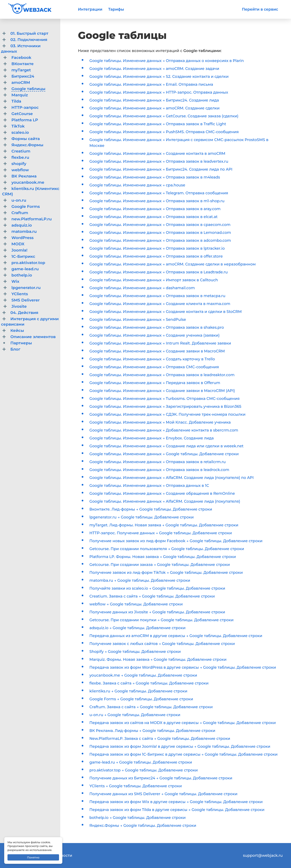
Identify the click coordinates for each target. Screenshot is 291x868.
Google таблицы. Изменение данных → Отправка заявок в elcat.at (154, 217)
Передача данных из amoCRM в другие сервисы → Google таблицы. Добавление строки (176, 636)
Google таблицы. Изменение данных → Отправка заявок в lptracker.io (157, 248)
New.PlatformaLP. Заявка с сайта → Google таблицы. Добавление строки (160, 739)
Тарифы (116, 9)
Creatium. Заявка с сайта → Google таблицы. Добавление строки (152, 596)
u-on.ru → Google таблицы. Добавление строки (135, 715)
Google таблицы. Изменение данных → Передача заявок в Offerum (155, 383)
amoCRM (21, 82)
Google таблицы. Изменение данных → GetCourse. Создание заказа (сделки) (164, 116)
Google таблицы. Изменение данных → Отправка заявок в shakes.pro (157, 327)
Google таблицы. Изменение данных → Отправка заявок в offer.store (156, 256)
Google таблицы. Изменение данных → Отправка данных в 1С (149, 486)
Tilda (16, 101)
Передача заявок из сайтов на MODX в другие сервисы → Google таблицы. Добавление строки (183, 723)
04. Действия (24, 313)
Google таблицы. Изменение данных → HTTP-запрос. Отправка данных (159, 92)
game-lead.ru (25, 269)
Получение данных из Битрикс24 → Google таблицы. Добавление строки (161, 778)
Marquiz (20, 95)
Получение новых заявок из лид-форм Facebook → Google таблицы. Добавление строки (176, 541)
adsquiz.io (22, 225)
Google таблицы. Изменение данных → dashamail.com (142, 288)
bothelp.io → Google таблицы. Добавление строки (137, 818)
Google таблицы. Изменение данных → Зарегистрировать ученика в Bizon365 (165, 407)
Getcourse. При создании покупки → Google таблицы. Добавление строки (162, 620)
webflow (20, 170)
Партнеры (21, 343)
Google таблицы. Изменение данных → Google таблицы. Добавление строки (164, 454)
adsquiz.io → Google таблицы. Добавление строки (137, 628)
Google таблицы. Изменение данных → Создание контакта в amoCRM (157, 154)
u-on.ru (19, 200)
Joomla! (19, 250)
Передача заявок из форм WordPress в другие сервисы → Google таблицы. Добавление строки (183, 667)
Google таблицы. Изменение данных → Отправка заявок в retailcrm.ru (158, 462)
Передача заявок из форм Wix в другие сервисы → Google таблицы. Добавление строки (176, 802)
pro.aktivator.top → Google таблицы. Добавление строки (144, 770)
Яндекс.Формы (27, 145)
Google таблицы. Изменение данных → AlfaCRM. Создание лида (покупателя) (165, 501)
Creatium (21, 151)
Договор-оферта (25, 861)
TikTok (18, 126)
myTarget (21, 70)
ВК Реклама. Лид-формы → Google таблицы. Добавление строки (152, 731)
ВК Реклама (24, 176)
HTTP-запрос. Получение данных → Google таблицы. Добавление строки (161, 533)
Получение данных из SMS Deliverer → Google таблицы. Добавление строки (163, 794)
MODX (18, 244)
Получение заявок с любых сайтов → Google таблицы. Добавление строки (162, 644)
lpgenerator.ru (26, 288)
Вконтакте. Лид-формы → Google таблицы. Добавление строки (151, 509)
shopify (19, 164)
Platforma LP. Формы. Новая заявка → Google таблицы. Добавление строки (163, 557)
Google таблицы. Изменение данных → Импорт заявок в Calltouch (154, 280)
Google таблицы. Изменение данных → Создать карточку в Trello (152, 359)
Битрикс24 (23, 76)
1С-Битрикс (23, 256)
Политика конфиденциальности (40, 856)
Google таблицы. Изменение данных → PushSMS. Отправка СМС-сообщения (164, 132)
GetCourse (22, 114)
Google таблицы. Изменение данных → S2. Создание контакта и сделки (159, 77)
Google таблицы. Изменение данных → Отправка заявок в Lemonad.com (160, 233)
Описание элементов (33, 337)
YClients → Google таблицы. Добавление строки (136, 786)
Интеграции (90, 9)
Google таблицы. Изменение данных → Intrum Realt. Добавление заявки (160, 343)
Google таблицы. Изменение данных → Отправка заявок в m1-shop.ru (157, 201)
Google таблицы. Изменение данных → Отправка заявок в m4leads (155, 177)
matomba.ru (24, 231)
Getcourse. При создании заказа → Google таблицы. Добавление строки (160, 565)
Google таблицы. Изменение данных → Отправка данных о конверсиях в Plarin (167, 61)
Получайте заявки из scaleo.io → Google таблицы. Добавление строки (157, 588)
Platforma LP (25, 120)
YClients (20, 294)
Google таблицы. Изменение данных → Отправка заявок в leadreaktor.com (162, 375)
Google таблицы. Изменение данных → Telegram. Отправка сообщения (159, 193)
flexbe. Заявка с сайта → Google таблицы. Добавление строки (149, 683)
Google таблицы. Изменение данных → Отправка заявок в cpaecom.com (160, 225)
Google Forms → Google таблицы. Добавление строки (141, 699)
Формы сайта (26, 139)
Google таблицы (28, 89)
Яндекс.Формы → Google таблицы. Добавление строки (143, 826)
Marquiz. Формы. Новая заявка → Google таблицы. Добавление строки (158, 660)
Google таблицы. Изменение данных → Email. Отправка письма (151, 84)
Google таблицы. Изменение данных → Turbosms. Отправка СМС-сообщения (165, 399)
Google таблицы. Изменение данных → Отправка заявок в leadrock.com (159, 470)
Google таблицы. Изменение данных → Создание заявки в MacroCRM (157, 351)
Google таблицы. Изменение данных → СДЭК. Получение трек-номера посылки (167, 414)
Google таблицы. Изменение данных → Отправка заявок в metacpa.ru (157, 296)
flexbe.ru (20, 157)
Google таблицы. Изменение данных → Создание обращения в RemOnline (162, 494)
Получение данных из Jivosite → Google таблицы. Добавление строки (157, 612)
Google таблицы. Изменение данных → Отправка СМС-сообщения (154, 367)
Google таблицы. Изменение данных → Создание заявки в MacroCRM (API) (162, 391)
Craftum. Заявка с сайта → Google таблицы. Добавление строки (151, 707)
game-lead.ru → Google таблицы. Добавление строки (141, 762)
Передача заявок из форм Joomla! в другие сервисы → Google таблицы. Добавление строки (180, 746)
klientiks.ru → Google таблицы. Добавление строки (138, 691)
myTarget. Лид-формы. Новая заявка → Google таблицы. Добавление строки (164, 525)
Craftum (20, 213)
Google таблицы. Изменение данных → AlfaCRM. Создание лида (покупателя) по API (171, 478)
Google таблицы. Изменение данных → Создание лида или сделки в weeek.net (166, 446)
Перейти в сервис (260, 9)
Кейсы (17, 330)
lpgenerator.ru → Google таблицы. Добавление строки (142, 517)
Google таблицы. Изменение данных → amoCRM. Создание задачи (154, 69)
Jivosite (19, 306)
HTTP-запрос (25, 107)
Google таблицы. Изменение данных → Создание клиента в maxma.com (160, 304)
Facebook (21, 58)
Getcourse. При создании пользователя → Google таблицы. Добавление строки (167, 549)
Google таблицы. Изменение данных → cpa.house (137, 185)
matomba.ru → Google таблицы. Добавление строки (140, 580)
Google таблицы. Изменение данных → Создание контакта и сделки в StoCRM (166, 312)
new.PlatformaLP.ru (32, 219)
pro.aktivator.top (28, 263)
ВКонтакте (23, 64)
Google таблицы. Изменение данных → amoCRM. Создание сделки (154, 108)
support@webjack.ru (263, 856)
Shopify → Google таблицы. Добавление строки (135, 652)
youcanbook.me (28, 182)
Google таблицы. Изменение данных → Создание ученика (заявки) (154, 335)
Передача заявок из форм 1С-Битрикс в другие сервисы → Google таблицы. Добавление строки (183, 754)
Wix (15, 281)
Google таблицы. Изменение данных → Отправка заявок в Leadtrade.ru (158, 272)
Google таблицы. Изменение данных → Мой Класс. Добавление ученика (160, 422)
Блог (15, 349)
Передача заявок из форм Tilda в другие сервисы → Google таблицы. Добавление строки (177, 810)
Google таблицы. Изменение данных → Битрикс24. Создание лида (154, 100)
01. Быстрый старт (29, 33)
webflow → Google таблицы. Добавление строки (136, 604)
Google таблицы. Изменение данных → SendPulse (138, 320)
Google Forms (26, 206)
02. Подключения (29, 40)
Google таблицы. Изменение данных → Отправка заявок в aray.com (155, 209)
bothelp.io (22, 275)
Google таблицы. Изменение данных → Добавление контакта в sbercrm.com (164, 430)
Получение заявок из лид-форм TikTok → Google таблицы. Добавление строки (166, 573)
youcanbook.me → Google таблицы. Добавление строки (143, 675)
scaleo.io (20, 132)
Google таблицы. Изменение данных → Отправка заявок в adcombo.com (160, 241)
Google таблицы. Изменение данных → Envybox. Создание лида (152, 438)
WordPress (22, 238)
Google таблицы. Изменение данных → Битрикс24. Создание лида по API (161, 169)
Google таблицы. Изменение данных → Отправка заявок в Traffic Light (158, 124)
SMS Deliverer (26, 300)
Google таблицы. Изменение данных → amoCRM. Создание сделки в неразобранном (173, 264)
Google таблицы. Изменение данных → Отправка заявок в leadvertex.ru (159, 161)
